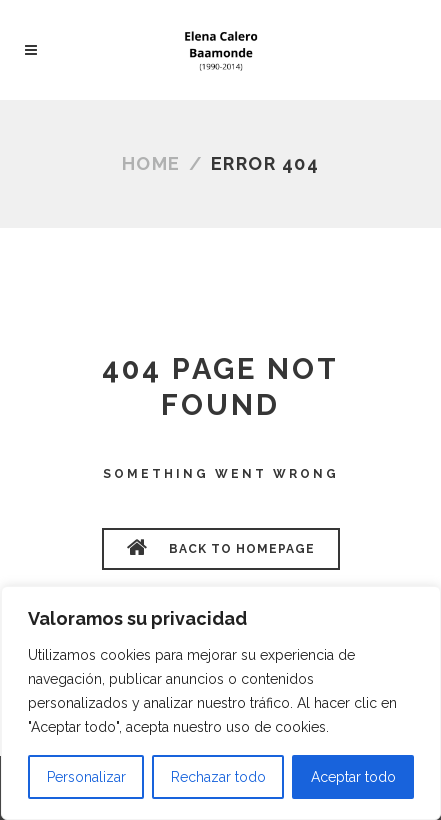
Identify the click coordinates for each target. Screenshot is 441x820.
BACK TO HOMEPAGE (221, 547)
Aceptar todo (353, 777)
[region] (221, 703)
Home (151, 163)
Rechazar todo (218, 777)
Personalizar (86, 777)
